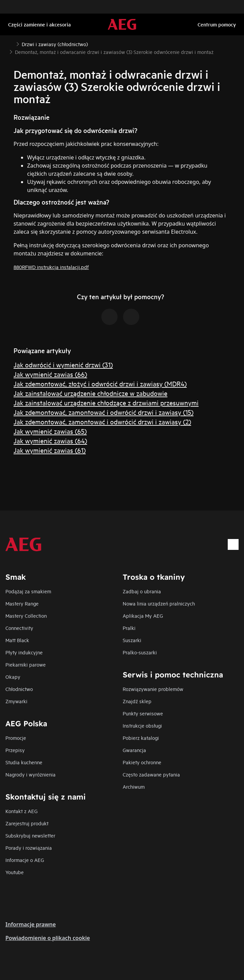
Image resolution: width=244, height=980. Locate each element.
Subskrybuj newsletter (30, 835)
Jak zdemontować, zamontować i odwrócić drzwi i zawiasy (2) (102, 421)
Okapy (13, 677)
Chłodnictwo (19, 689)
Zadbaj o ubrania (142, 591)
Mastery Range (22, 603)
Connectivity (19, 628)
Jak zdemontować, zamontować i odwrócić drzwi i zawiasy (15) (104, 412)
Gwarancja (134, 750)
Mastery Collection (26, 616)
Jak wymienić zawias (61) (50, 450)
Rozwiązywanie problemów (153, 689)
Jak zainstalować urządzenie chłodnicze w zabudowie (90, 393)
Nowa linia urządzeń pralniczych (159, 603)
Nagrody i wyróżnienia (30, 774)
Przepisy (15, 750)
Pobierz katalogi (141, 738)
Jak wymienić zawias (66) (50, 374)
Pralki (129, 628)
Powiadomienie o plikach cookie (48, 938)
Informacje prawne (31, 924)
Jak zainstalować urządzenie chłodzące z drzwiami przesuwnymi (106, 402)
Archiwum (134, 786)
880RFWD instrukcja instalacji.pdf (51, 267)
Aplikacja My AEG (143, 616)
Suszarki (132, 640)
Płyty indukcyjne (24, 652)
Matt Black (17, 640)
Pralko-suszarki (140, 652)
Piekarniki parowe (26, 664)
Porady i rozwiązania (29, 848)
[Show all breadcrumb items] (11, 43)
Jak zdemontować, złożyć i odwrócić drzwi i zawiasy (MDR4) (100, 383)
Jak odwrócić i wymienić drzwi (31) (63, 364)
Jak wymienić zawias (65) (50, 431)
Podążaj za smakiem (28, 591)
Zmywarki (16, 701)
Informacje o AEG (25, 860)
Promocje (16, 738)
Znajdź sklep (137, 701)
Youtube (15, 872)
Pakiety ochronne (142, 762)
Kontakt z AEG (22, 811)
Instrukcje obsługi (142, 725)
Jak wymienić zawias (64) (50, 440)
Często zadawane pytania (151, 774)
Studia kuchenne (24, 762)
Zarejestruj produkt (27, 823)
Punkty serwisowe (143, 713)
